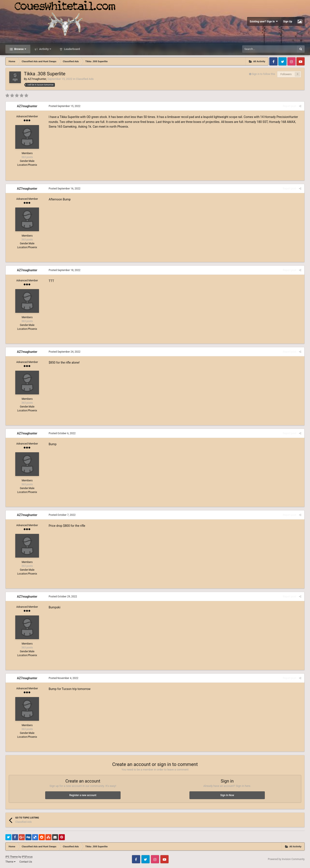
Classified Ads (85, 79)
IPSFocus (27, 857)
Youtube (301, 61)
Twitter (282, 61)
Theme (10, 862)
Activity (45, 49)
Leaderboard (72, 49)
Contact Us (26, 862)
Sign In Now (227, 795)
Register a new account (83, 795)
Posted (65, 106)
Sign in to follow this (263, 74)
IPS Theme (12, 857)
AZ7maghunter (37, 79)
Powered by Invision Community (286, 859)
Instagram (291, 61)
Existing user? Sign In (264, 21)
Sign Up (288, 22)
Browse (20, 49)
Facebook (273, 61)
